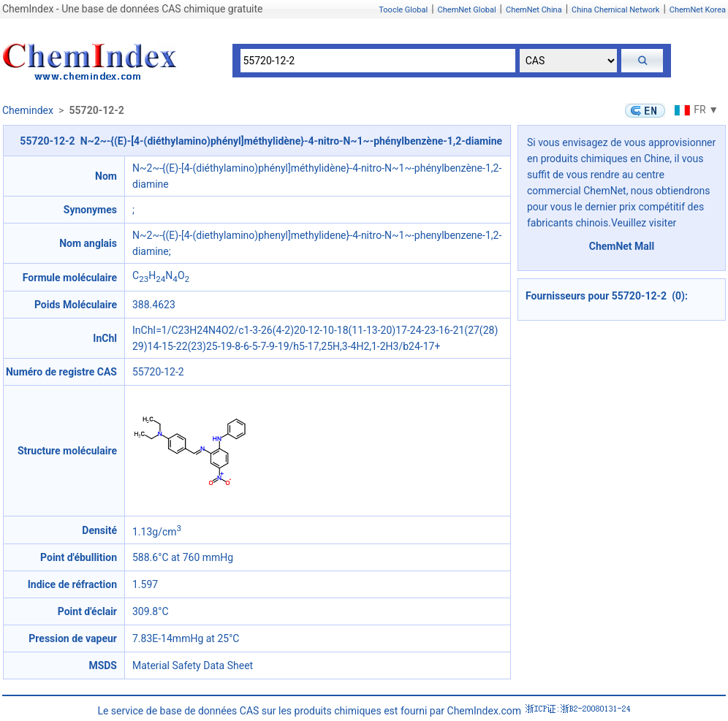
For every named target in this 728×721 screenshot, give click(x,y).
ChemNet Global (467, 10)
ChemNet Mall (622, 246)
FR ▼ (695, 110)
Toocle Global (403, 10)
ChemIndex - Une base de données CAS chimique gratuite (133, 9)
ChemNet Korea (698, 10)
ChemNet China (534, 10)
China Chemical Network (615, 10)
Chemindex (28, 110)
